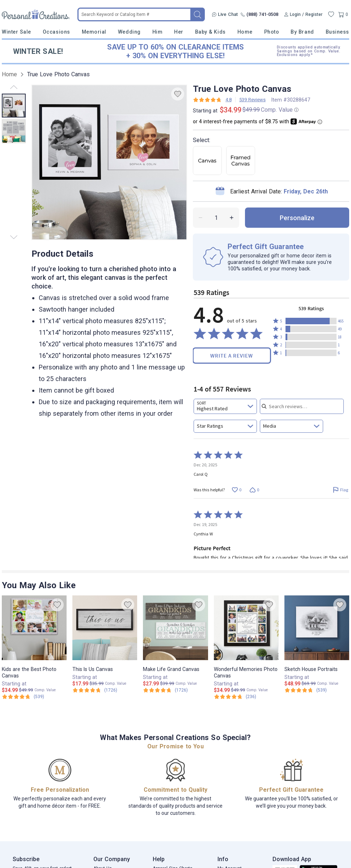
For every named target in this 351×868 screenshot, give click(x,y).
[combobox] (225, 406)
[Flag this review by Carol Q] (340, 490)
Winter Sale (16, 32)
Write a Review (232, 356)
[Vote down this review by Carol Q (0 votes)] (254, 490)
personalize (297, 218)
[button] (311, 321)
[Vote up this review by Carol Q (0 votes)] (236, 490)
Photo (272, 32)
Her (179, 32)
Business (337, 32)
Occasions (56, 32)
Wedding (129, 32)
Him (158, 32)
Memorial (94, 32)
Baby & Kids (210, 32)
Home (245, 32)
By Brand (302, 32)
